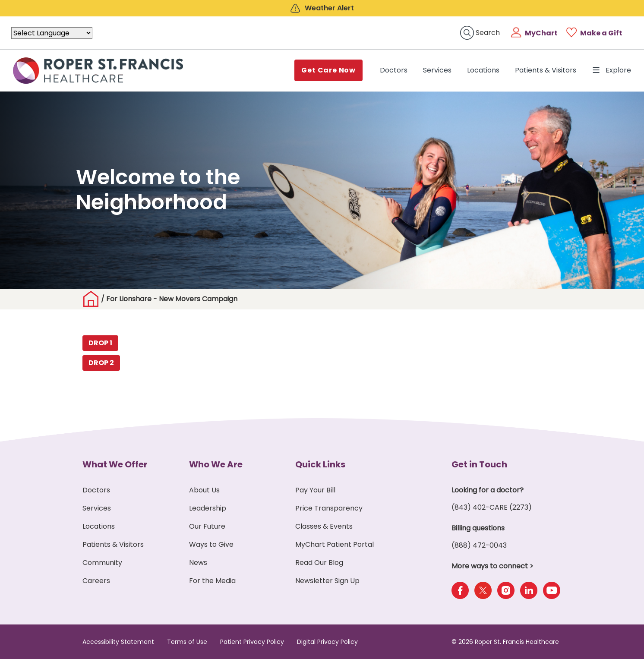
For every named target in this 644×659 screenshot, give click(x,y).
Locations (483, 70)
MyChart (541, 33)
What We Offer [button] (115, 464)
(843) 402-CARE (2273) (492, 507)
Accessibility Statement (118, 642)
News (198, 563)
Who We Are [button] (216, 464)
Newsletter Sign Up (327, 581)
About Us (204, 490)
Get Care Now (328, 70)
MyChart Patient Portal (335, 544)
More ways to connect (490, 566)
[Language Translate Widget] (52, 33)
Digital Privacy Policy (327, 642)
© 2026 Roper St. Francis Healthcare (505, 642)
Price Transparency (329, 508)
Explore (611, 70)
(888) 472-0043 (479, 545)
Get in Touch (479, 464)
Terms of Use (187, 642)
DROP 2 (101, 363)
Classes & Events (324, 526)
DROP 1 (100, 343)
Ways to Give (211, 544)
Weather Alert (329, 8)
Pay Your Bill (315, 490)
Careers (96, 581)
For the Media (212, 581)
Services (437, 70)
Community (102, 563)
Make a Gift (601, 33)
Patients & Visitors (546, 70)
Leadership (208, 508)
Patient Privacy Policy (252, 642)
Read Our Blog (319, 563)
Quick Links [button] (320, 464)
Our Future (207, 526)
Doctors (395, 70)
